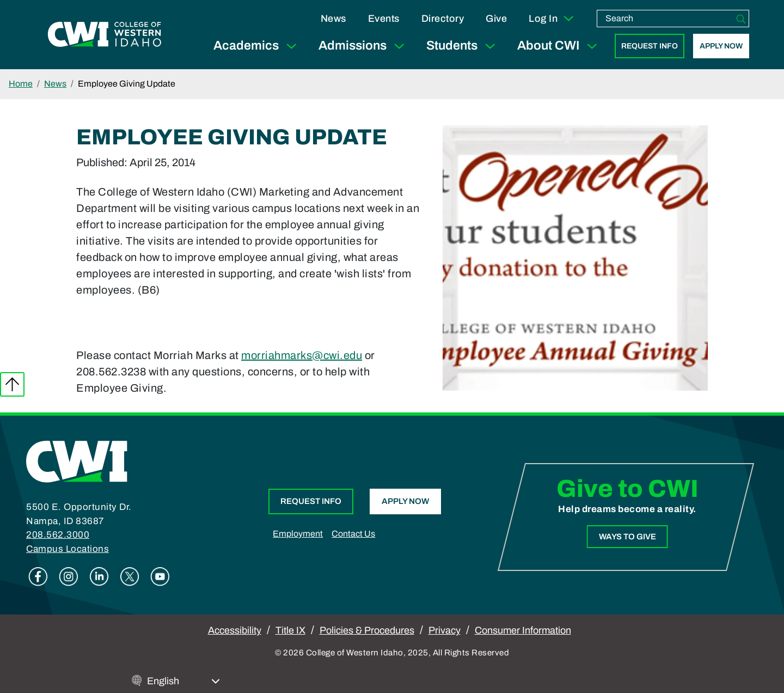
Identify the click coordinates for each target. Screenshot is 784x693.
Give (496, 19)
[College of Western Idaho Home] (105, 34)
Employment (298, 534)
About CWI (559, 46)
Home (21, 84)
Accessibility (235, 630)
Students (463, 46)
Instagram (69, 576)
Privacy (445, 630)
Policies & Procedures (367, 630)
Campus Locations (68, 549)
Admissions (364, 46)
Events (384, 19)
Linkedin (99, 576)
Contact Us (353, 534)
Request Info (650, 46)
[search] (665, 19)
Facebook (38, 576)
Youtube (160, 576)
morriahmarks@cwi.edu (302, 355)
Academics (257, 46)
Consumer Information (523, 630)
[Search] (741, 19)
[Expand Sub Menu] (291, 46)
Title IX (290, 630)
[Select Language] (183, 681)
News (333, 19)
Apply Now (721, 46)
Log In (552, 19)
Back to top (12, 384)
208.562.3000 (58, 535)
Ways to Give (627, 536)
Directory (443, 19)
